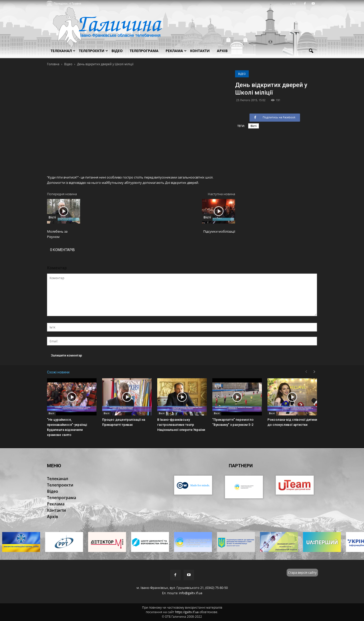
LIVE (295, 4)
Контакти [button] (200, 51)
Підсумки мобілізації (219, 231)
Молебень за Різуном (57, 234)
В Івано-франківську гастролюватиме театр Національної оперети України (181, 425)
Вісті (254, 126)
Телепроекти (93, 51)
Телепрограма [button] (144, 51)
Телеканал (63, 51)
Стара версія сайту (302, 572)
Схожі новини (58, 372)
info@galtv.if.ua (191, 593)
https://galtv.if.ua (187, 612)
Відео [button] (117, 51)
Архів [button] (222, 51)
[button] (311, 51)
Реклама (176, 51)
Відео (242, 74)
